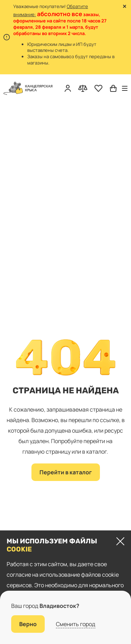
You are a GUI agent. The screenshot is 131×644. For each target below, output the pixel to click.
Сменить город (76, 624)
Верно (28, 624)
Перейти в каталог (66, 472)
